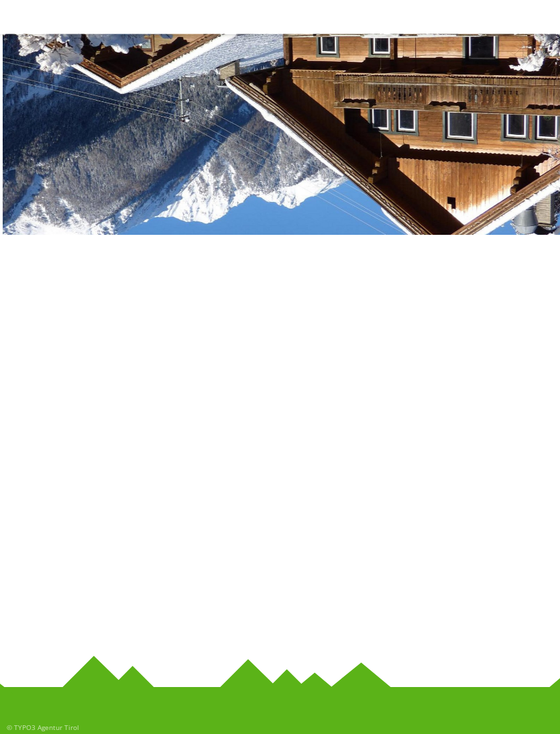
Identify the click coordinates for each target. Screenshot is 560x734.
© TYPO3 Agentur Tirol (43, 727)
